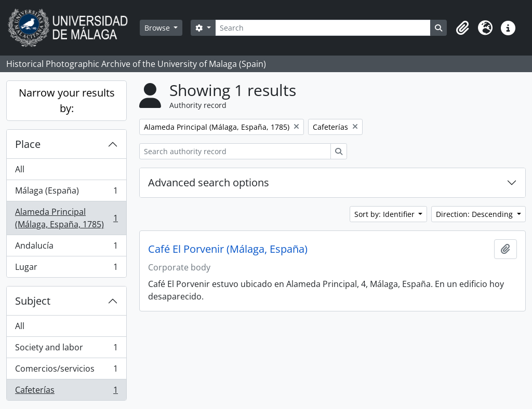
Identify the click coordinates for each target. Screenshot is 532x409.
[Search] (323, 28)
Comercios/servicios (66, 371)
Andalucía (66, 248)
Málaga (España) (66, 193)
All (20, 169)
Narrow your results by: (67, 100)
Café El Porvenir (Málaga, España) (228, 249)
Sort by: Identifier (385, 214)
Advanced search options (209, 182)
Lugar (66, 269)
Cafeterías (66, 392)
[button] (462, 28)
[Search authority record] (235, 151)
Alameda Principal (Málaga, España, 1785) (66, 218)
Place (28, 144)
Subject (33, 301)
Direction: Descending (475, 214)
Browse (158, 28)
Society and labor (66, 350)
